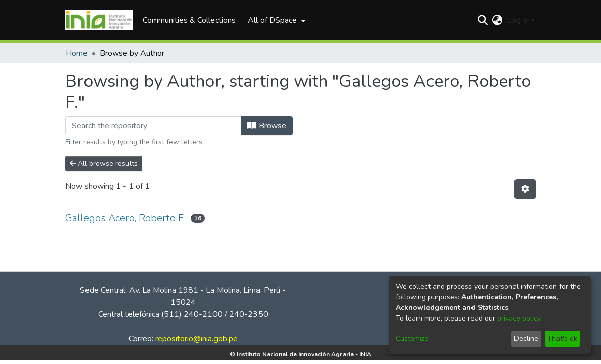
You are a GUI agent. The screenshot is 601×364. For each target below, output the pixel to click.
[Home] (99, 20)
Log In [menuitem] (518, 20)
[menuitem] (275, 20)
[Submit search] (483, 20)
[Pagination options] (525, 189)
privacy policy (519, 318)
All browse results (104, 164)
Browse (267, 126)
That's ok (562, 338)
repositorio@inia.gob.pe (197, 339)
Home (77, 53)
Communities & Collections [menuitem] (189, 20)
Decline (526, 338)
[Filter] (153, 126)
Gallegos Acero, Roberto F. (125, 218)
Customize (412, 338)
